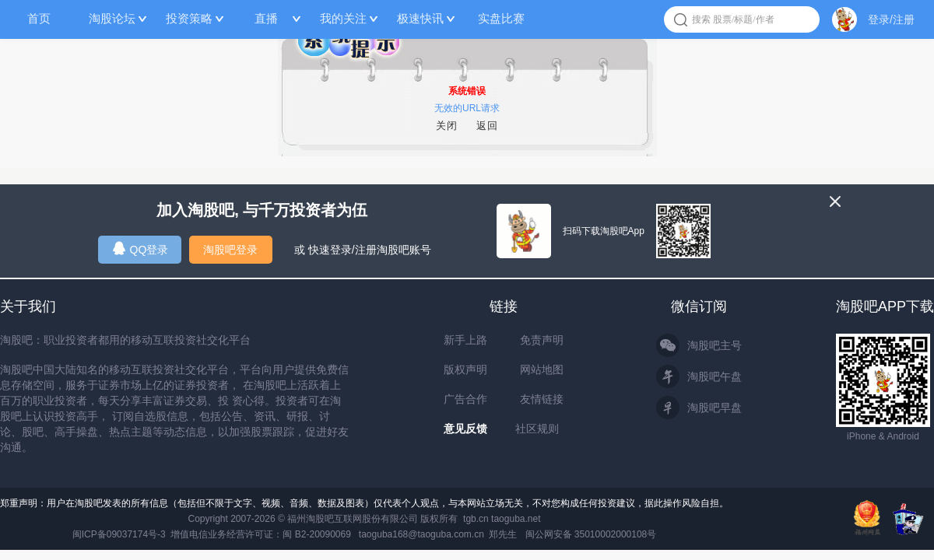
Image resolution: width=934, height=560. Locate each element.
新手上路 (465, 340)
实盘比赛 (501, 18)
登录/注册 (891, 19)
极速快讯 (420, 18)
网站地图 (542, 369)
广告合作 (465, 399)
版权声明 (465, 369)
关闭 (447, 126)
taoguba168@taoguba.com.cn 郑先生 (438, 534)
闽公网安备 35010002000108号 (591, 534)
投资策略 (189, 18)
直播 (266, 18)
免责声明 (542, 340)
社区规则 (537, 429)
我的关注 (343, 18)
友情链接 (542, 399)
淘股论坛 (112, 18)
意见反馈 (465, 429)
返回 (487, 126)
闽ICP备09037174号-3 (119, 534)
